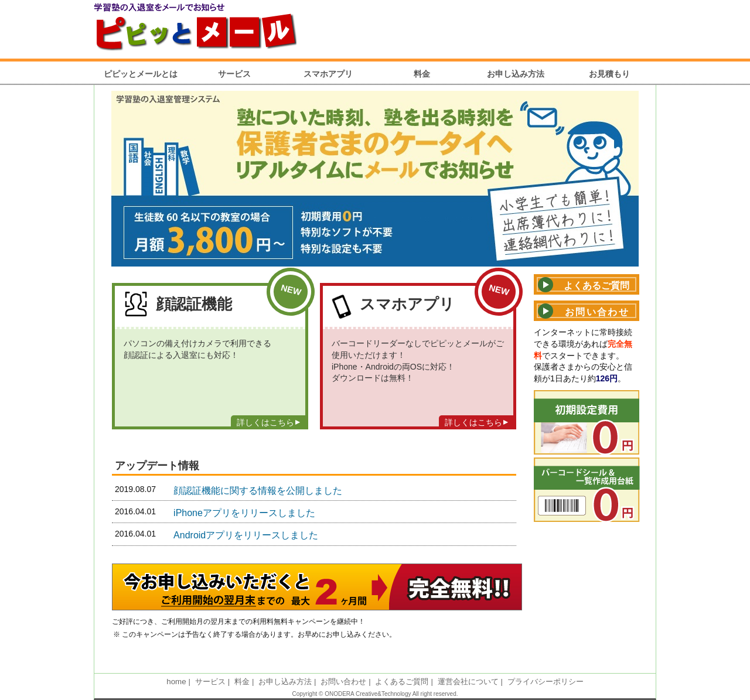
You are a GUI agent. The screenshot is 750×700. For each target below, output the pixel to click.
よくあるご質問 (402, 682)
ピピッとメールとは (141, 74)
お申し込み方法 (516, 74)
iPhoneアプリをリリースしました (244, 513)
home (176, 682)
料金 (422, 74)
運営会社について (468, 682)
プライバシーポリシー (546, 682)
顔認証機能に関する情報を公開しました (258, 491)
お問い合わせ (343, 682)
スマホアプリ (328, 74)
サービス (234, 74)
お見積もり (609, 74)
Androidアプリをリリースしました (246, 535)
